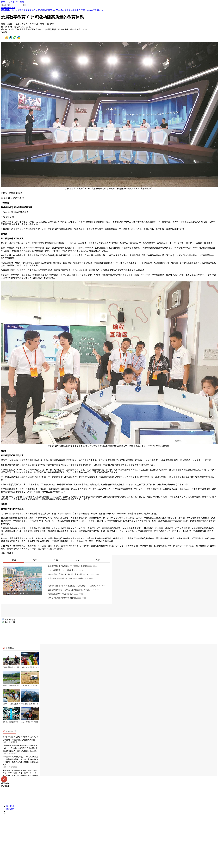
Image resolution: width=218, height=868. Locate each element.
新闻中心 (5, 2)
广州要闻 (20, 2)
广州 (12, 2)
